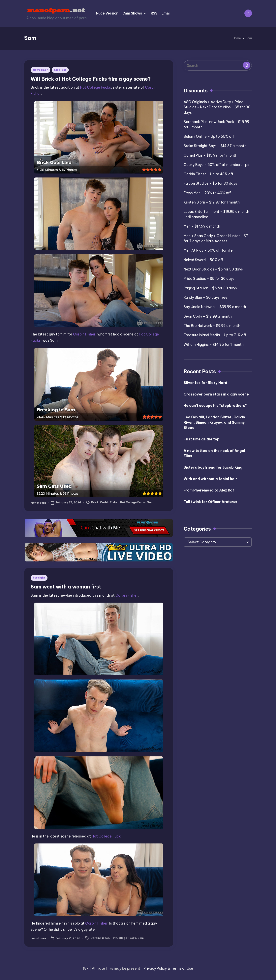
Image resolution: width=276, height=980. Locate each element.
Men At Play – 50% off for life (208, 250)
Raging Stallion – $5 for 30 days (210, 288)
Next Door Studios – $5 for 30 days (213, 269)
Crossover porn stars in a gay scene (216, 394)
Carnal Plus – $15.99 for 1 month (210, 155)
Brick (95, 502)
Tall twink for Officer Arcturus (210, 502)
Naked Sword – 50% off (203, 260)
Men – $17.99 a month (202, 226)
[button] (247, 65)
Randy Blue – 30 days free (206, 297)
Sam (150, 502)
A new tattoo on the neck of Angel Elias (214, 453)
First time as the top (202, 439)
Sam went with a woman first (66, 587)
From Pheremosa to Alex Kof (209, 490)
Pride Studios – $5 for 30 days (209, 279)
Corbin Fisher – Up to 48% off (208, 174)
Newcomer (41, 70)
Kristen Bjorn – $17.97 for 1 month (212, 202)
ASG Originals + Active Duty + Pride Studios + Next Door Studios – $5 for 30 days (217, 107)
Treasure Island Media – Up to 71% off (215, 335)
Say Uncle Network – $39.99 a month (215, 307)
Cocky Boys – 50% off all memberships (216, 165)
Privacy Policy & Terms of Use (168, 968)
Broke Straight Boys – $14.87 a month (215, 146)
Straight (60, 70)
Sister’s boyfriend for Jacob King (213, 467)
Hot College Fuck (106, 836)
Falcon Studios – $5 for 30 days (210, 183)
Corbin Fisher (84, 334)
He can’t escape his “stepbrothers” (215, 406)
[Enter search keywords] (218, 65)
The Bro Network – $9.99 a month (212, 326)
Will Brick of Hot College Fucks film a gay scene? (91, 79)
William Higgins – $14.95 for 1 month (214, 345)
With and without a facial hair (210, 479)
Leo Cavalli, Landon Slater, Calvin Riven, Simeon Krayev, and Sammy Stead (214, 422)
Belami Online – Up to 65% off (209, 136)
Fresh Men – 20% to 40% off (207, 193)
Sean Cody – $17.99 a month (208, 316)
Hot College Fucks (95, 87)
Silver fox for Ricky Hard (205, 383)
